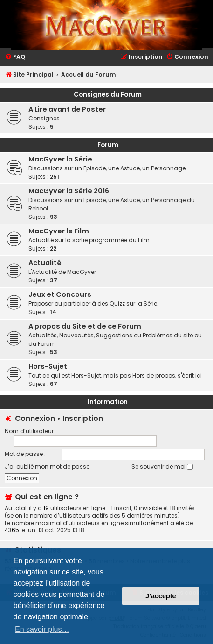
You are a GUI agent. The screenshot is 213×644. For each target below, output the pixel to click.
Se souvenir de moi (162, 466)
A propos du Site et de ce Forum (85, 326)
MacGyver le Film (59, 231)
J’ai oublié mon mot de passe (47, 466)
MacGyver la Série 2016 (69, 191)
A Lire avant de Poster (67, 109)
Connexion (35, 418)
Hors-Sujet (48, 366)
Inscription (83, 418)
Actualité (45, 263)
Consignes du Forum (108, 94)
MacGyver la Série (60, 159)
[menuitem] (15, 57)
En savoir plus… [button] (42, 629)
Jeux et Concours (60, 294)
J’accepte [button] (161, 596)
